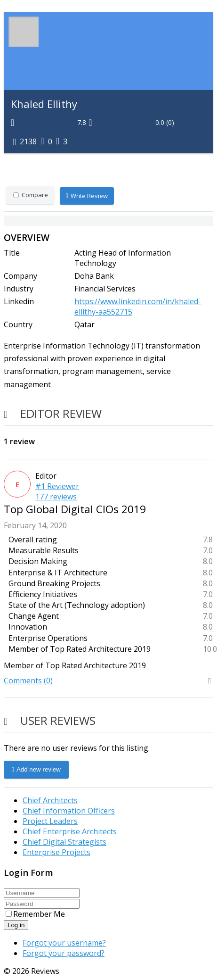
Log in (16, 925)
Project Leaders (50, 821)
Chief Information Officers (69, 811)
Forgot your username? (64, 943)
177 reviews (56, 497)
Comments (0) (28, 681)
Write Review (87, 196)
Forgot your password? (64, 953)
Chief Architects (50, 800)
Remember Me (35, 914)
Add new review (36, 770)
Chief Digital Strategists (64, 842)
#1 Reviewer (57, 486)
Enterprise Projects (56, 852)
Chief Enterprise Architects (70, 831)
